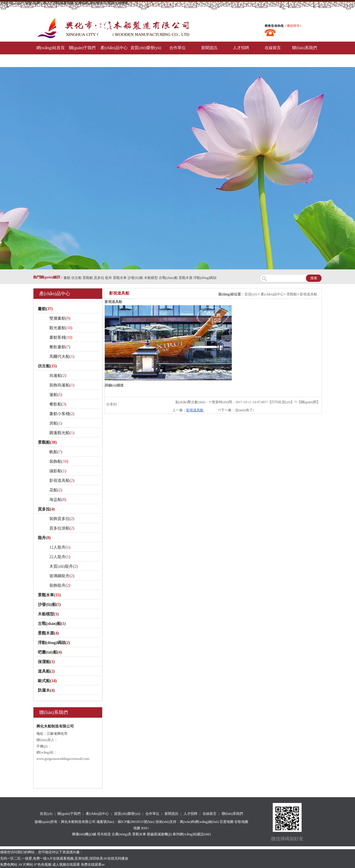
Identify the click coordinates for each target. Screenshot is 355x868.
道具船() (46, 671)
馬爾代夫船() (62, 357)
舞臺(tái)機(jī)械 (84, 834)
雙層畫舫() (60, 318)
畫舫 (67, 278)
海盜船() (58, 500)
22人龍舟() (60, 557)
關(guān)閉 (309, 402)
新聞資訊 (209, 48)
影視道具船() (62, 481)
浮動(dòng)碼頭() (54, 643)
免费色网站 (9, 865)
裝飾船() (59, 461)
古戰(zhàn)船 (168, 278)
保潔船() (46, 662)
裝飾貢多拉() (62, 519)
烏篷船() (58, 376)
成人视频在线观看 (66, 865)
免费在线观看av (93, 865)
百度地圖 (227, 822)
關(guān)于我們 (82, 48)
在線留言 (273, 48)
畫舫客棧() (61, 337)
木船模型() (48, 614)
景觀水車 (120, 278)
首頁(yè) (251, 294)
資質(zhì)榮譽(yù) (146, 48)
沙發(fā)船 (135, 278)
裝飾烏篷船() (62, 385)
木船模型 (151, 278)
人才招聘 (241, 48)
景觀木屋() (48, 633)
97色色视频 (43, 865)
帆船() (56, 452)
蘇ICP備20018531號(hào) (136, 822)
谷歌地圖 (241, 822)
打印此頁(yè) (281, 402)
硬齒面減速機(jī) (159, 834)
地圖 (137, 828)
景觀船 (88, 278)
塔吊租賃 (104, 834)
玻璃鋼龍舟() (62, 576)
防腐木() (46, 690)
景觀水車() (49, 595)
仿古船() (47, 366)
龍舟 (109, 278)
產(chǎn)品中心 (114, 48)
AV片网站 (26, 865)
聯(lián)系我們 (304, 48)
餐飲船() (58, 404)
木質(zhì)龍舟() (64, 566)
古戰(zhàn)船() (52, 624)
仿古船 (76, 278)
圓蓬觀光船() (62, 433)
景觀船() (47, 442)
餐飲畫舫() (60, 347)
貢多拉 (99, 278)
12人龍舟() (60, 547)
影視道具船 (309, 294)
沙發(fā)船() (49, 605)
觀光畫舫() (61, 328)
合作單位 (177, 48)
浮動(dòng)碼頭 (205, 278)
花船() (56, 490)
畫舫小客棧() (62, 414)
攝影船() (58, 471)
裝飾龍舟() (60, 585)
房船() (56, 423)
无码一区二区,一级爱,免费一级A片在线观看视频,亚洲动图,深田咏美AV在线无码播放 (64, 3)
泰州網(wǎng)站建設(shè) (192, 834)
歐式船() (47, 681)
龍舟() (44, 538)
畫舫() (45, 309)
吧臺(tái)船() (50, 652)
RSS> (145, 828)
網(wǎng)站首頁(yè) (50, 54)
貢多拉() (46, 509)
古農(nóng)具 (122, 834)
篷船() (56, 395)
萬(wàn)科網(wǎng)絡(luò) (200, 822)
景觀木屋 (186, 278)
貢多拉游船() (62, 528)
